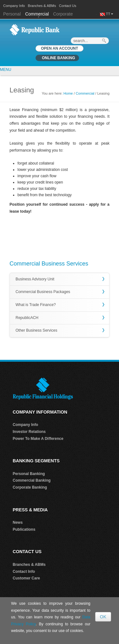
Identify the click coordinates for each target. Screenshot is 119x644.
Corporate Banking (30, 487)
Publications (24, 529)
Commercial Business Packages (43, 292)
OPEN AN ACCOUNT (60, 48)
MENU (6, 70)
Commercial (37, 14)
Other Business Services (36, 330)
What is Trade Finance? (36, 305)
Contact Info (24, 572)
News (18, 522)
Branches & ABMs (42, 6)
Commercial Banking (32, 480)
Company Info (14, 6)
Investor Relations (29, 432)
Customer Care (26, 578)
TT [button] (109, 14)
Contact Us (68, 6)
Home (68, 93)
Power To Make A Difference (38, 439)
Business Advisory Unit (35, 279)
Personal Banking (29, 474)
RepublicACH (27, 318)
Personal (13, 14)
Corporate (63, 14)
